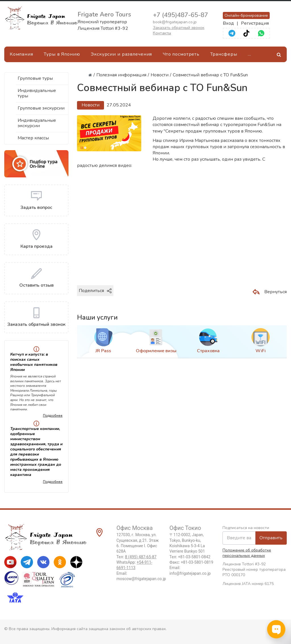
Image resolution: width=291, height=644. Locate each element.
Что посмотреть (181, 54)
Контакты (162, 33)
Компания (21, 54)
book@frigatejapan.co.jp (175, 22)
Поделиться (95, 291)
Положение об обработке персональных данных (247, 553)
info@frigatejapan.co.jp (190, 573)
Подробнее (53, 416)
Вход (228, 23)
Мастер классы (33, 138)
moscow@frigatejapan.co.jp (141, 579)
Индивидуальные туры (37, 93)
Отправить (271, 538)
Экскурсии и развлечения (121, 54)
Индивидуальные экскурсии (37, 123)
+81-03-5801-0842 (194, 557)
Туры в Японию (62, 54)
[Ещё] (249, 54)
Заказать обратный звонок (179, 28)
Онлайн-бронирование (246, 15)
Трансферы (224, 54)
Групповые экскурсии (41, 108)
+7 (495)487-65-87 (180, 15)
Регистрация (255, 23)
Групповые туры (35, 78)
